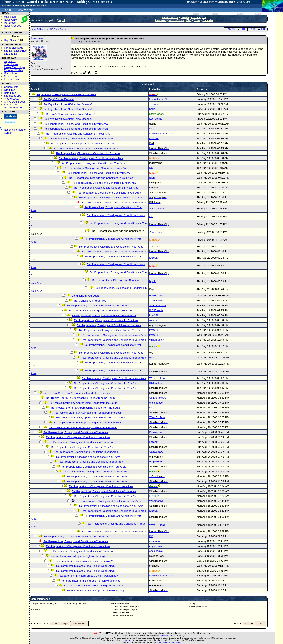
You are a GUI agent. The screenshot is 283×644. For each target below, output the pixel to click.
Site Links (10, 90)
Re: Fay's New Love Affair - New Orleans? (68, 104)
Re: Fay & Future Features (59, 99)
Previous (229, 29)
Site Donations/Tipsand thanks (15, 52)
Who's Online (176, 20)
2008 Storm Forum (57, 29)
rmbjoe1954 (156, 296)
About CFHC (11, 105)
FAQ (189, 20)
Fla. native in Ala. (159, 99)
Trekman (154, 104)
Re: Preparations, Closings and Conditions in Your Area (76, 124)
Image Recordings (15, 67)
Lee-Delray (156, 119)
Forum (8, 48)
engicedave (156, 403)
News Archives (12, 26)
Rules (197, 20)
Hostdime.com (166, 636)
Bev (151, 357)
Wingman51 (156, 501)
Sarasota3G (156, 452)
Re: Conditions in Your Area (90, 301)
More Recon (11, 76)
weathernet (156, 320)
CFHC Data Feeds (15, 102)
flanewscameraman (161, 133)
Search (8, 29)
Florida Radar (12, 79)
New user (161, 20)
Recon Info (10, 73)
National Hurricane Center (169, 643)
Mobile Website (13, 108)
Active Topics (199, 17)
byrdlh (153, 281)
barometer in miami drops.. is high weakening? (78, 556)
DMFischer (155, 383)
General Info (11, 87)
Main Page (10, 17)
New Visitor (26, 10)
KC (151, 129)
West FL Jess (157, 378)
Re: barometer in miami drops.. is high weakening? (83, 561)
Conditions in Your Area (85, 296)
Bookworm (155, 432)
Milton (196, 13)
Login (7, 10)
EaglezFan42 (157, 462)
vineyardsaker (157, 340)
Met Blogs (10, 23)
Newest (17, 48)
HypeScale (10, 40)
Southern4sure (158, 305)
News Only (10, 20)
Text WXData (12, 99)
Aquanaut (155, 541)
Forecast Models (14, 70)
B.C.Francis (156, 310)
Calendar (208, 20)
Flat (261, 29)
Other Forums (170, 17)
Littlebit (153, 258)
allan (152, 178)
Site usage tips (12, 96)
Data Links (10, 93)
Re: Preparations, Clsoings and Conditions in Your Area (76, 541)
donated (127, 640)
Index (242, 29)
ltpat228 (154, 138)
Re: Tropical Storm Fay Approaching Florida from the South (78, 393)
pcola (152, 109)
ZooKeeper (38, 38)
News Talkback (38, 29)
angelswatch (156, 209)
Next (252, 29)
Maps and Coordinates (11, 63)
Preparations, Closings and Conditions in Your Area (66, 94)
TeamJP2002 (157, 300)
